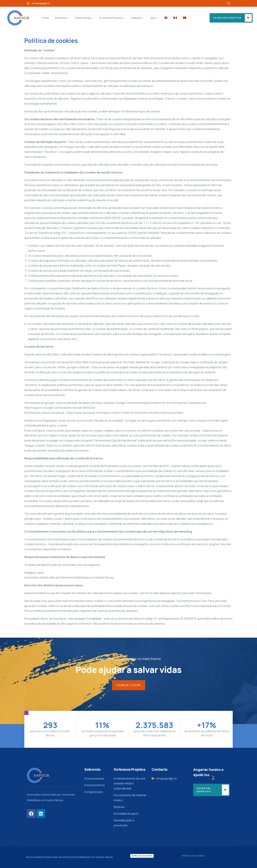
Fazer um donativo (204, 790)
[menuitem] (166, 18)
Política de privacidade (142, 856)
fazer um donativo (227, 18)
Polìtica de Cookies (193, 856)
